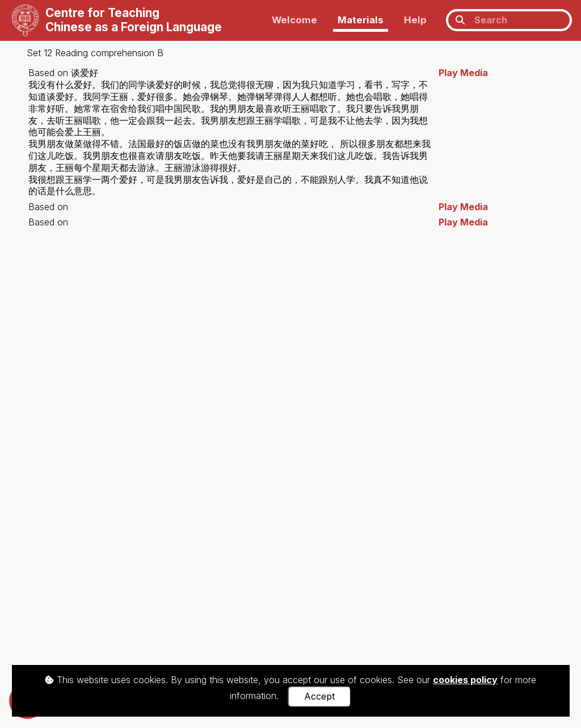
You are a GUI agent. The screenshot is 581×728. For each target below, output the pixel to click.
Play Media (463, 73)
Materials (361, 20)
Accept (319, 696)
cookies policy (465, 680)
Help (415, 20)
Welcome (294, 20)
